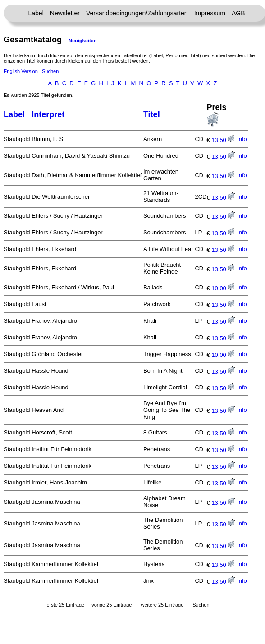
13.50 (223, 140)
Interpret (48, 114)
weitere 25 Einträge (162, 605)
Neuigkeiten (82, 41)
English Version (21, 71)
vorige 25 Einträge (112, 605)
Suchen (50, 71)
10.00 (223, 288)
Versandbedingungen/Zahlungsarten (137, 13)
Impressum (210, 13)
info (242, 139)
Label (36, 13)
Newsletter (65, 13)
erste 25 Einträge (65, 605)
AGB (238, 13)
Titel (152, 114)
